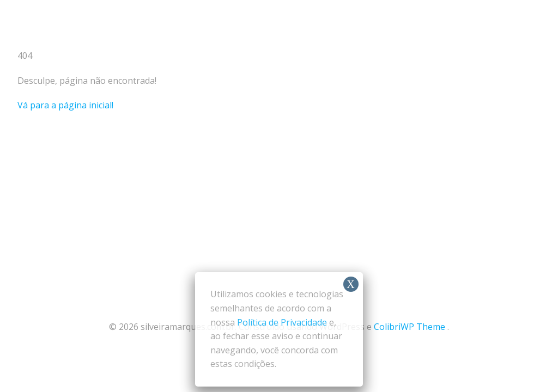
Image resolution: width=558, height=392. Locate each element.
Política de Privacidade (282, 322)
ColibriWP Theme (410, 327)
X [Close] (350, 284)
